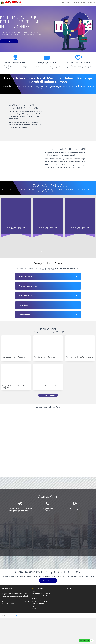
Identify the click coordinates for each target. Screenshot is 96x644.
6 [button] (51, 251)
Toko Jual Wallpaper (13, 616)
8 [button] (55, 251)
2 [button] (43, 251)
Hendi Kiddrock (41, 616)
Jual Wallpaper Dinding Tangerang (14, 357)
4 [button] (47, 251)
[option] (16, 216)
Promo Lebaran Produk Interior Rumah (47, 386)
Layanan (69, 3)
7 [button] (53, 251)
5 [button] (49, 251)
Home (62, 3)
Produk (76, 3)
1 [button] (41, 251)
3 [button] (45, 251)
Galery (83, 3)
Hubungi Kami (11, 41)
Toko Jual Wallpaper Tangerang (45, 357)
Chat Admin (91, 3)
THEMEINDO (28, 616)
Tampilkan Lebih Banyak (48, 395)
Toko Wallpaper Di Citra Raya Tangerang (80, 357)
